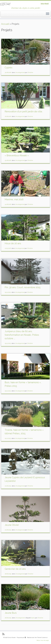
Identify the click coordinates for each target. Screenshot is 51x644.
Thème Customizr (42, 638)
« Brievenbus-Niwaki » (17, 155)
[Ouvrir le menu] (48, 14)
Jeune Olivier (12, 525)
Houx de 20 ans (13, 243)
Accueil (5, 24)
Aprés (33, 618)
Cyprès (9, 68)
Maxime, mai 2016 (14, 199)
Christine (30, 72)
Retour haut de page (43, 640)
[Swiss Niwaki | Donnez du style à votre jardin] (25, 4)
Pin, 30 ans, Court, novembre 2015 (23, 287)
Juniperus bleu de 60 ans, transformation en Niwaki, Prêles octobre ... (22, 335)
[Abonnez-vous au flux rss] (4, 634)
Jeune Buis (11, 613)
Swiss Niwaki (12, 638)
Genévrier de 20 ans (15, 569)
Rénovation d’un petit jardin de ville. (24, 112)
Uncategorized (20, 72)
